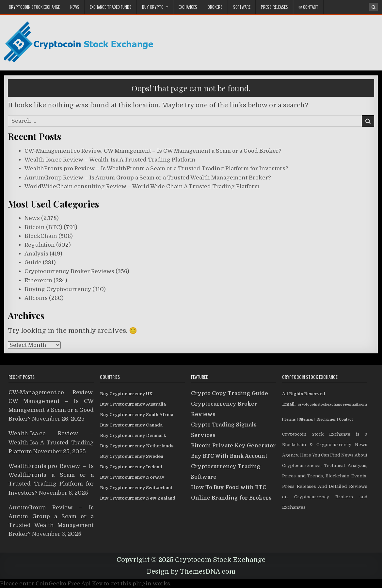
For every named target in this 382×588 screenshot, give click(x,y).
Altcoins (36, 298)
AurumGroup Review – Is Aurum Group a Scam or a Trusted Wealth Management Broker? (148, 178)
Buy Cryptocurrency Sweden (132, 456)
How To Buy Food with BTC (229, 487)
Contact (346, 419)
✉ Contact (308, 7)
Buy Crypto (153, 7)
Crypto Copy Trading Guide (230, 394)
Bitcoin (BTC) (43, 227)
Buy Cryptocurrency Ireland (131, 467)
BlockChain (41, 236)
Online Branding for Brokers (231, 498)
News (75, 7)
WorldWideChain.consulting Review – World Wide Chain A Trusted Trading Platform (142, 186)
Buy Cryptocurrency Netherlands (137, 446)
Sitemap (306, 419)
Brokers (215, 7)
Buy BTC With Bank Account (229, 456)
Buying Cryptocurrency (58, 289)
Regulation (40, 245)
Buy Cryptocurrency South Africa (137, 415)
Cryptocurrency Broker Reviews (69, 271)
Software (242, 7)
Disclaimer (326, 419)
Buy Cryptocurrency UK (126, 394)
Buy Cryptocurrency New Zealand (138, 498)
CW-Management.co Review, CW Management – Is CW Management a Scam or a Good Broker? (153, 151)
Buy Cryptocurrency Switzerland (136, 488)
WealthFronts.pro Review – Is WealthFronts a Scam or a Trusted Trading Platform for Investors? (156, 169)
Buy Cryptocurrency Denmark (133, 435)
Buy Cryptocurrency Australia (133, 404)
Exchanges (188, 7)
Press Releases (274, 7)
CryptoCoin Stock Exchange (34, 7)
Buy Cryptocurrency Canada (131, 425)
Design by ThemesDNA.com (191, 572)
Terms (290, 419)
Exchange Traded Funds (111, 7)
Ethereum (38, 280)
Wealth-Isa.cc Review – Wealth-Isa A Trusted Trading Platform (110, 160)
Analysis (36, 254)
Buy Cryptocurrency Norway (132, 477)
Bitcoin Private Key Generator (233, 446)
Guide (33, 263)
